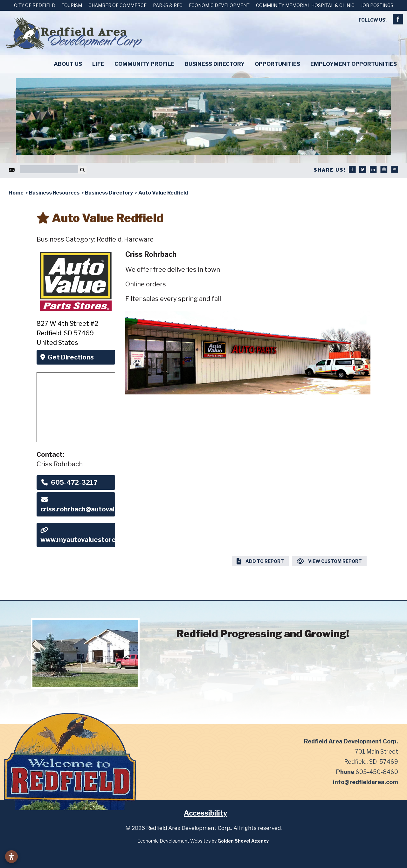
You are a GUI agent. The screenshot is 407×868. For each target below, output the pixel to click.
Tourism (72, 5)
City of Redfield (35, 5)
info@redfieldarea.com (366, 782)
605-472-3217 (69, 482)
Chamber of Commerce (117, 5)
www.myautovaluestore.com (78, 535)
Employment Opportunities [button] (354, 64)
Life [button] (98, 64)
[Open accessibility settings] (11, 857)
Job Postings (377, 5)
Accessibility (205, 813)
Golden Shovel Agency (243, 841)
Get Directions (67, 357)
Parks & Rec (168, 5)
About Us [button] (68, 64)
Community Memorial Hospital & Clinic (305, 5)
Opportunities (277, 64)
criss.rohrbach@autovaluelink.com (78, 505)
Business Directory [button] (215, 64)
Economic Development (219, 5)
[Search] (49, 169)
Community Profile (145, 64)
